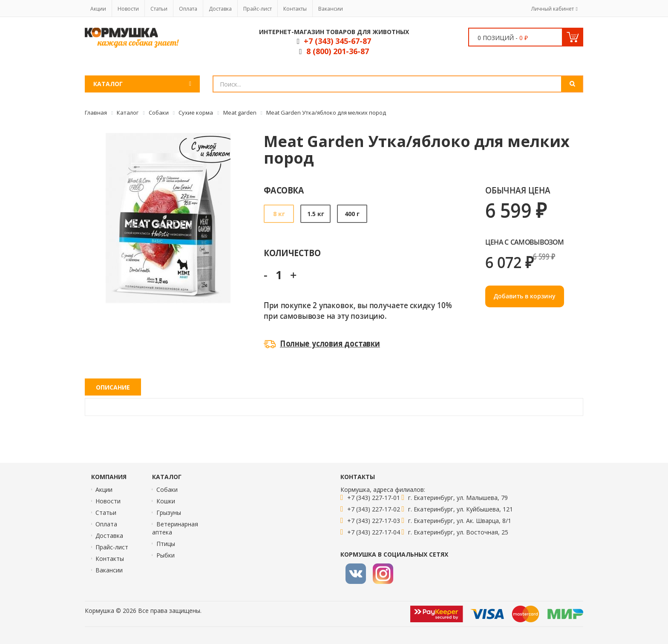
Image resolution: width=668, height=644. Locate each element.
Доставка (220, 9)
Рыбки (166, 555)
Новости (128, 9)
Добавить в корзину (525, 296)
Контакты (295, 9)
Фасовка (284, 190)
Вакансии (331, 9)
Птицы (166, 544)
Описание (113, 387)
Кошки (166, 501)
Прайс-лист (258, 9)
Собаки (167, 489)
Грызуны (169, 513)
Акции (98, 9)
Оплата (188, 9)
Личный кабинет (553, 9)
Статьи (159, 9)
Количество (292, 253)
